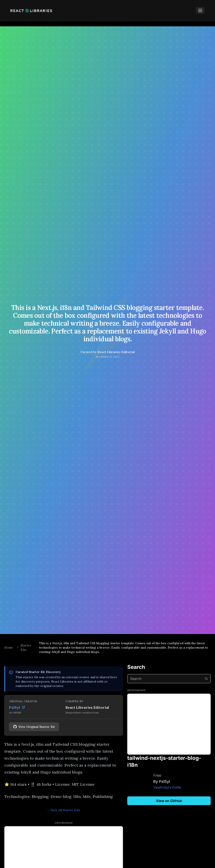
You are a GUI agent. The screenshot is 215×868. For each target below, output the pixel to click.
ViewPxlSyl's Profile (167, 787)
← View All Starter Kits (64, 810)
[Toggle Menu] (200, 10)
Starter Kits (26, 648)
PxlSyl (17, 707)
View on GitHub (169, 801)
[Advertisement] (169, 724)
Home (9, 648)
